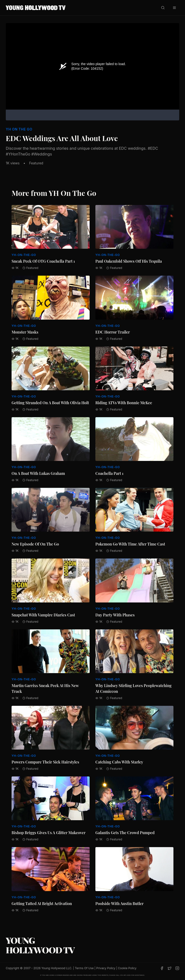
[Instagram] (177, 968)
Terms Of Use (84, 968)
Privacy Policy (106, 968)
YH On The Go (19, 129)
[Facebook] (162, 968)
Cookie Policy (127, 968)
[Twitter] (170, 968)
